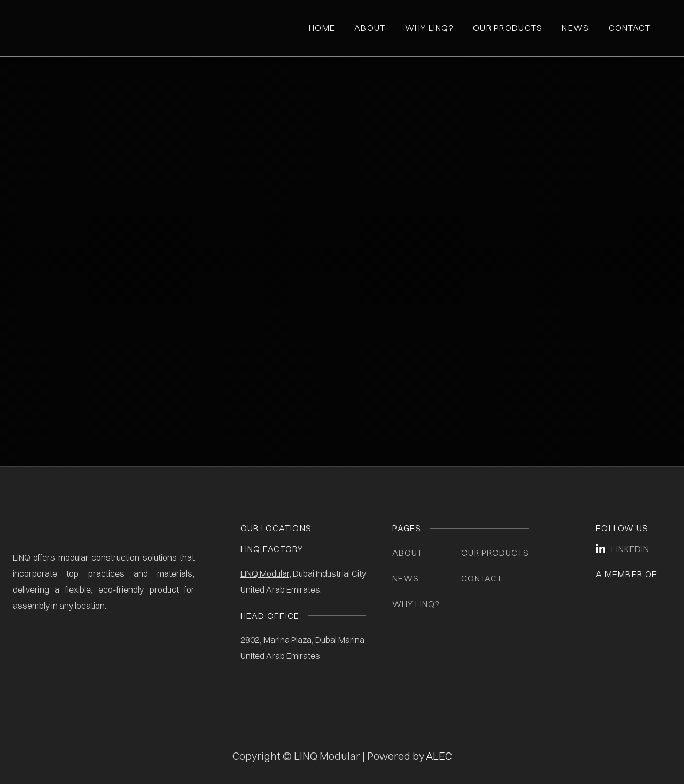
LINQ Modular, (266, 573)
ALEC (439, 756)
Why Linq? (430, 28)
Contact (630, 28)
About (370, 28)
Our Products (508, 28)
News (575, 28)
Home (322, 28)
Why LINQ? (416, 604)
